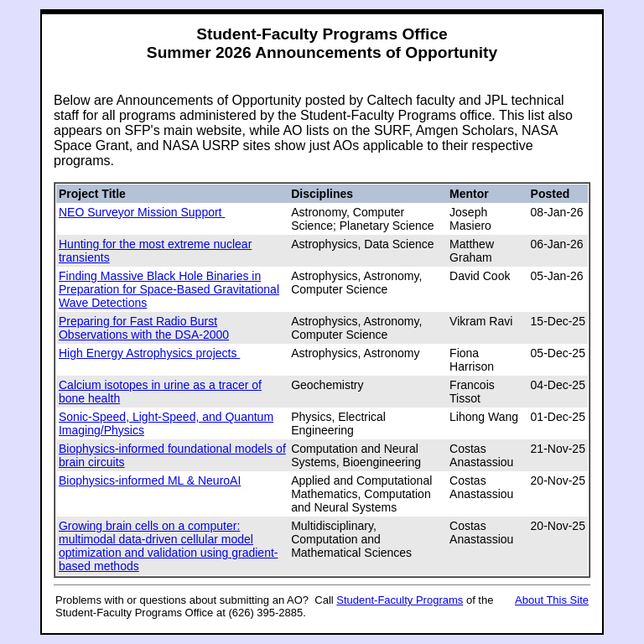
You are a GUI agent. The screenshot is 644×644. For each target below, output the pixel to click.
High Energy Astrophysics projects (149, 353)
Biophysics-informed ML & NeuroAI (150, 480)
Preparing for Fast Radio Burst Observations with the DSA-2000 (144, 328)
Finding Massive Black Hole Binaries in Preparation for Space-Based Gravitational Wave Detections (169, 289)
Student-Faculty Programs (400, 600)
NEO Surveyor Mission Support (142, 212)
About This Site (552, 600)
